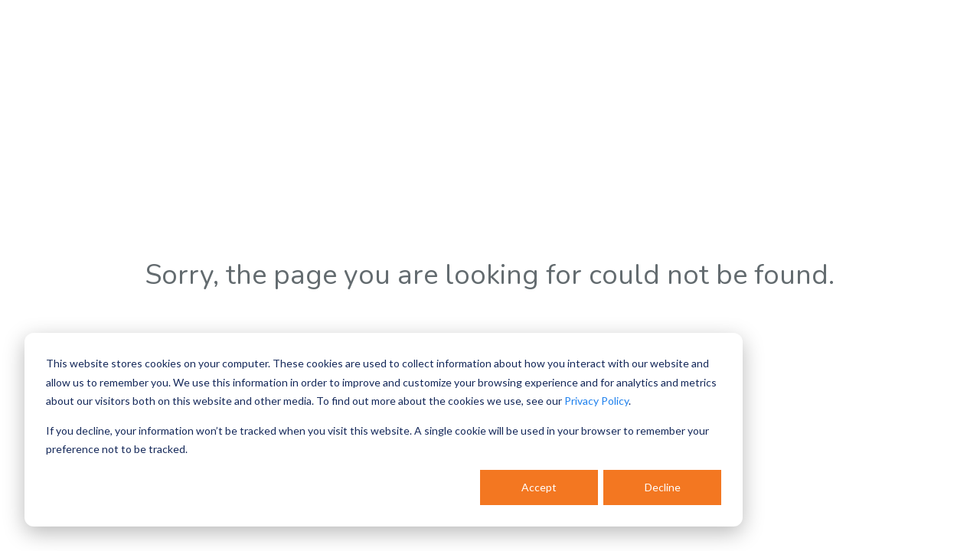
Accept (539, 487)
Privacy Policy (596, 401)
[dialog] (384, 430)
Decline (663, 487)
